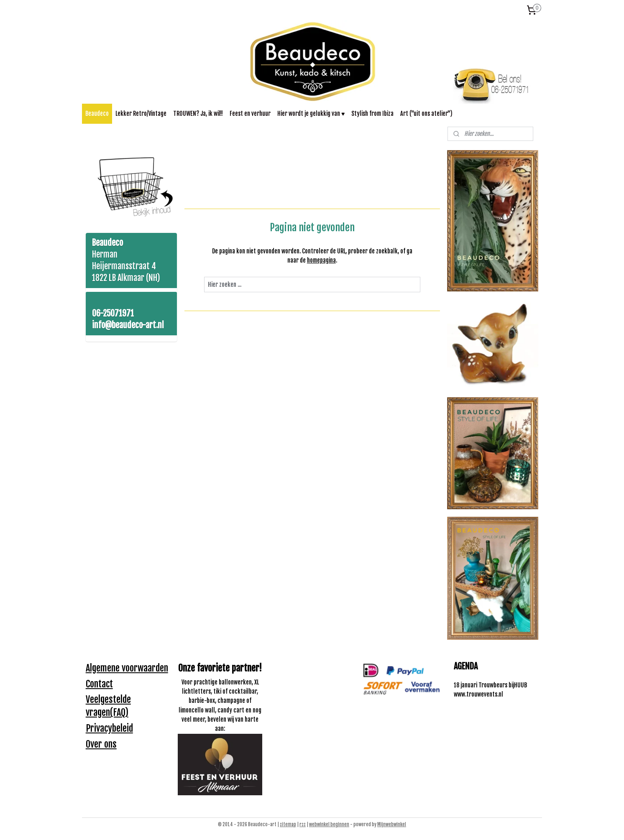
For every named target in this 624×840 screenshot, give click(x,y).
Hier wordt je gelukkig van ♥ (311, 114)
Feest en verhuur (250, 114)
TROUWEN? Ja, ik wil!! (198, 114)
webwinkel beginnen (329, 825)
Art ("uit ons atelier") (426, 114)
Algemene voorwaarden (127, 668)
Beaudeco (97, 114)
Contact (99, 684)
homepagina (321, 260)
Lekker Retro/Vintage (141, 114)
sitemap (288, 825)
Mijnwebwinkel (392, 825)
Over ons (101, 744)
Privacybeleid (109, 728)
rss (303, 825)
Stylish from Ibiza (372, 114)
